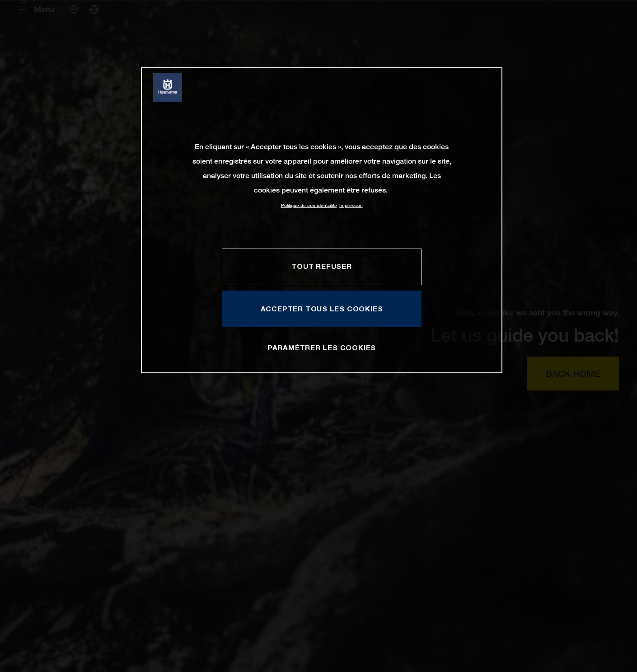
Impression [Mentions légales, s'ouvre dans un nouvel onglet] (351, 205)
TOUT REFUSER (321, 266)
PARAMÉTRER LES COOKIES (322, 348)
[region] (322, 220)
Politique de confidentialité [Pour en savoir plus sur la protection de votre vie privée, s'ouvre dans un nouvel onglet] (309, 205)
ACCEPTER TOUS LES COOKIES (322, 309)
